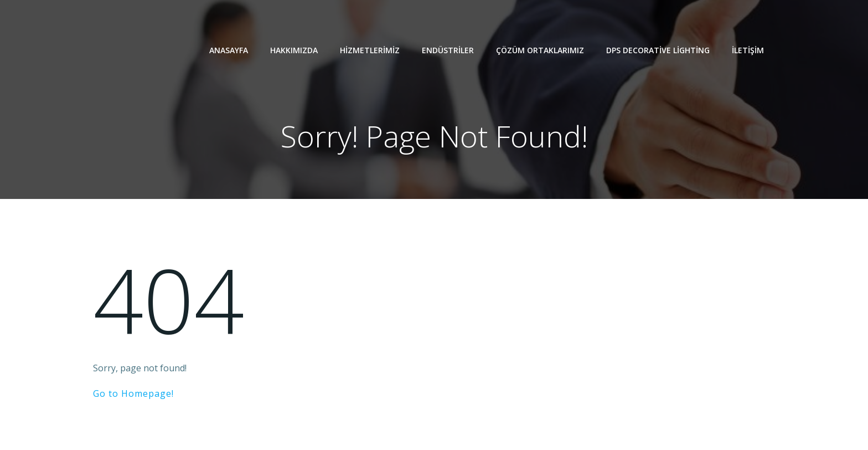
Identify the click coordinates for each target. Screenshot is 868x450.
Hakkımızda (294, 50)
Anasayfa (229, 50)
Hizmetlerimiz (370, 50)
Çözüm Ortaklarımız (540, 50)
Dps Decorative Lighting (658, 50)
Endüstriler (448, 50)
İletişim (748, 50)
